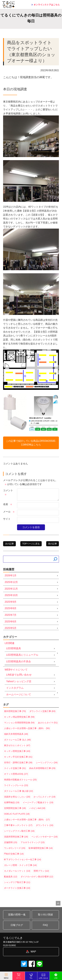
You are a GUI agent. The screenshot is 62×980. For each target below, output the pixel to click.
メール (9, 512)
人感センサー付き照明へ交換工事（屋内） (27, 820)
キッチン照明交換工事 (17, 751)
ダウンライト (45, 825)
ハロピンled (37, 808)
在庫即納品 (12, 802)
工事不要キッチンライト (18, 825)
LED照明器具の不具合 (19, 661)
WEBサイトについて (16, 670)
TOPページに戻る (31, 544)
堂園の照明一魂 (17, 915)
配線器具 (11, 877)
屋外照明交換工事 (15, 711)
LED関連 (10, 643)
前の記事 (53, 544)
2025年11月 (11, 589)
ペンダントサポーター (45, 837)
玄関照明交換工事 (15, 808)
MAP (33, 952)
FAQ (45, 925)
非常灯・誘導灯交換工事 (18, 763)
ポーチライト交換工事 (17, 888)
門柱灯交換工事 (14, 854)
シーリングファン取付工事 (19, 831)
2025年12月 (11, 582)
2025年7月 (11, 615)
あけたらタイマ (48, 723)
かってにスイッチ (45, 797)
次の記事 (9, 544)
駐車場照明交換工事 (41, 848)
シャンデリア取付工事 (17, 882)
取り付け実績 (45, 915)
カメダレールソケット (17, 871)
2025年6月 (11, 622)
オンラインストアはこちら (47, 5)
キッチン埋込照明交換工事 (19, 717)
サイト (7, 519)
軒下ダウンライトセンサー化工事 (23, 859)
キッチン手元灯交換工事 (18, 757)
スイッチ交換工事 (15, 768)
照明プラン (41, 871)
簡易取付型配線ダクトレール (20, 780)
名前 (8, 504)
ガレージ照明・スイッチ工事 (20, 865)
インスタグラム (15, 688)
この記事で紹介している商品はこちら (31, 443)
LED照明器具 (14, 648)
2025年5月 (11, 628)
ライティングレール (16, 785)
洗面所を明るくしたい (17, 797)
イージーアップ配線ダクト (38, 802)
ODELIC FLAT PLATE (17, 814)
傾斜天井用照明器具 (16, 734)
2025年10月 (11, 595)
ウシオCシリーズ (15, 848)
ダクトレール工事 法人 (17, 740)
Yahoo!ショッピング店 (19, 681)
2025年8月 (11, 608)
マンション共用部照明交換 (19, 723)
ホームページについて (19, 694)
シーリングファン (47, 763)
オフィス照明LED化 (16, 774)
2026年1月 (11, 575)
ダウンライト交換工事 (42, 711)
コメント (8, 492)
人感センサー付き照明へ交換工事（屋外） (27, 728)
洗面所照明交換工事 (16, 837)
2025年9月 (11, 602)
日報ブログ (17, 925)
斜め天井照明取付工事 (42, 768)
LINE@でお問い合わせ (19, 675)
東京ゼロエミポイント (17, 745)
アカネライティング (33, 842)
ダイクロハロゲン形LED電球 (37, 877)
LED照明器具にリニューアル (22, 655)
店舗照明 (11, 842)
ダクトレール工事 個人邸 (19, 791)
